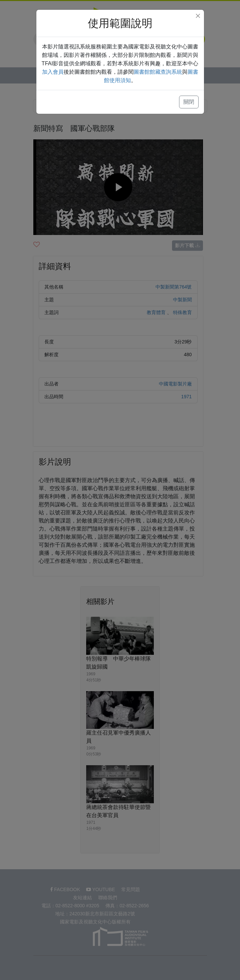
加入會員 (53, 72)
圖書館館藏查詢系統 (158, 72)
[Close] (198, 16)
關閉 (189, 102)
